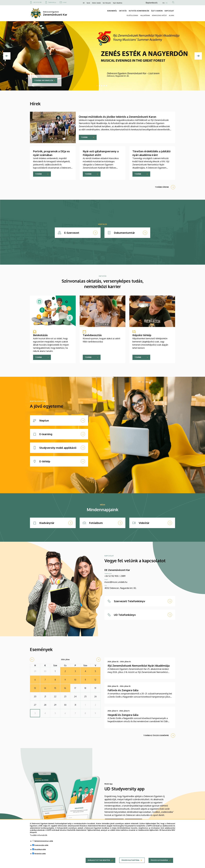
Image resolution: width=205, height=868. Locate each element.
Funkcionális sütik (41, 847)
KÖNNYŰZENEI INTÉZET (159, 15)
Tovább (84, 137)
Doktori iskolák (96, 3)
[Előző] (7, 56)
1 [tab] (97, 86)
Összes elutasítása (130, 862)
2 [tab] (99, 86)
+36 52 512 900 (37, 2)
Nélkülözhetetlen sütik (44, 843)
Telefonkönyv (52, 2)
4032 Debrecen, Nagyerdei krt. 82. (120, 588)
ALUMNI (171, 15)
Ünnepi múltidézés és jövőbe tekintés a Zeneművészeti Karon (118, 117)
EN (167, 3)
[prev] (32, 660)
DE (84, 3)
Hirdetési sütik (40, 856)
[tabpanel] (102, 56)
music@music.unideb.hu (116, 582)
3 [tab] (102, 86)
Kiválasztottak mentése (99, 862)
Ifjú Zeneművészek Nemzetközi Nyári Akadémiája (139, 666)
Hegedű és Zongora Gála (123, 715)
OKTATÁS (123, 11)
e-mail (65, 2)
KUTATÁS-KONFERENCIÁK (139, 11)
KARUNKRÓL (112, 11)
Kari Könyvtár (107, 3)
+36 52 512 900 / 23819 (115, 576)
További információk (44, 80)
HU (164, 3)
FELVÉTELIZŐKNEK (132, 15)
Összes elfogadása (159, 862)
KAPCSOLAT (169, 11)
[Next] (198, 56)
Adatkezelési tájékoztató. (149, 832)
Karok (88, 3)
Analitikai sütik (40, 851)
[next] (98, 660)
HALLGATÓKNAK (145, 15)
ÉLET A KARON (157, 11)
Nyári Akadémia (118, 3)
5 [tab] (106, 86)
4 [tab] (104, 86)
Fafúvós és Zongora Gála (123, 690)
